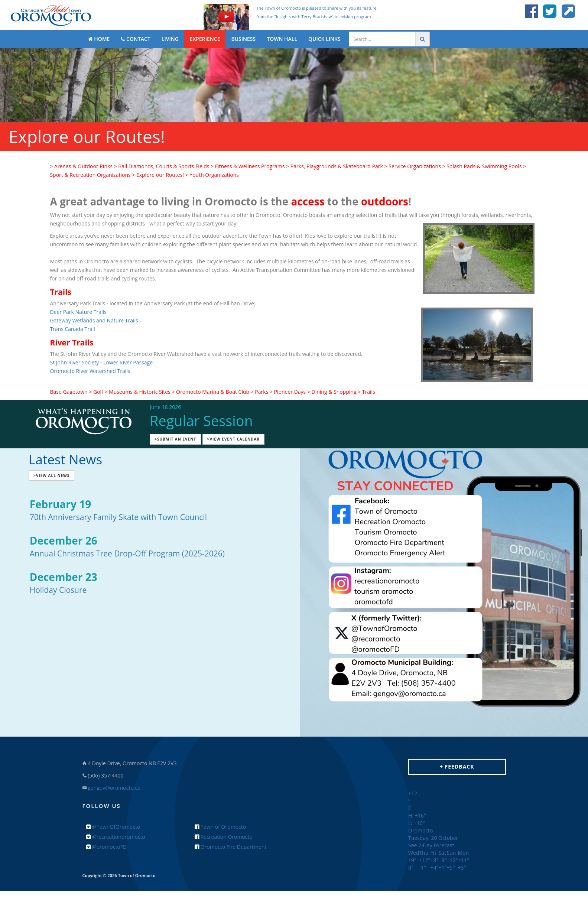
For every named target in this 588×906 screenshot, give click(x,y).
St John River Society (74, 362)
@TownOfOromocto (113, 827)
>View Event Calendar (233, 439)
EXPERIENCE (205, 39)
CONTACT (135, 39)
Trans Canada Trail (72, 329)
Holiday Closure (58, 590)
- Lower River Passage (126, 362)
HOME (99, 39)
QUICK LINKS (324, 39)
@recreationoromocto (116, 837)
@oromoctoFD (107, 847)
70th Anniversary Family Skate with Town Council (118, 517)
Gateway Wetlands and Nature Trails (94, 320)
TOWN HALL (282, 39)
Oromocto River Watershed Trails (90, 371)
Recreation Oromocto (224, 837)
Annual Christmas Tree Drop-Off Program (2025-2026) (127, 553)
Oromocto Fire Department (230, 847)
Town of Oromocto (220, 827)
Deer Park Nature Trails (78, 312)
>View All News (51, 475)
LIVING (170, 39)
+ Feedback (457, 767)
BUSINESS (243, 39)
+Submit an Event (175, 439)
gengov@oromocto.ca (114, 788)
